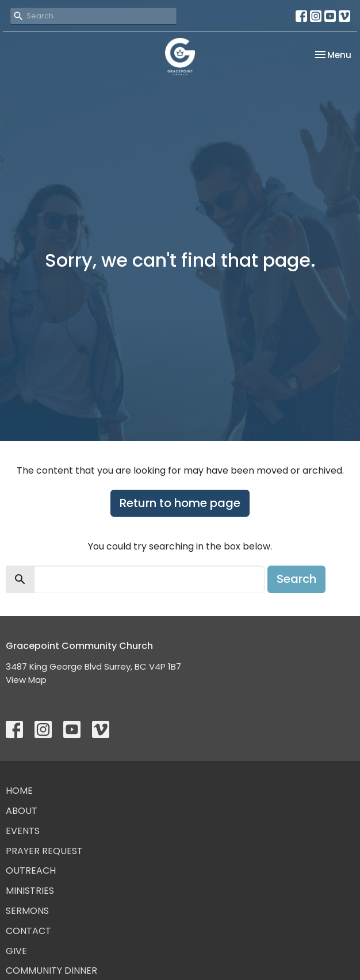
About (22, 811)
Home (19, 791)
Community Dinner (51, 971)
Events (23, 831)
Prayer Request (44, 851)
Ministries (30, 891)
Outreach (31, 871)
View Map (26, 680)
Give (16, 951)
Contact (28, 931)
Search (296, 579)
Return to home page (180, 503)
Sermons (27, 911)
